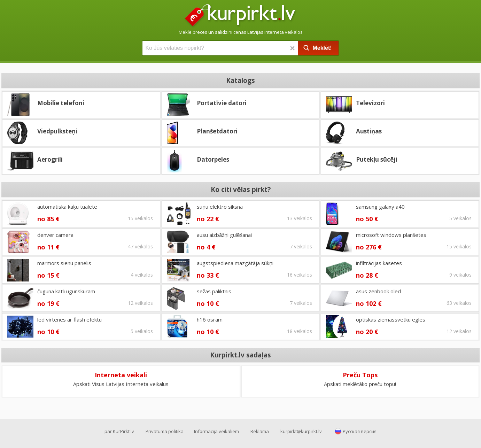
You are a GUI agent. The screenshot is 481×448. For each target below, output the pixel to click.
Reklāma (260, 431)
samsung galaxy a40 (380, 207)
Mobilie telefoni (61, 103)
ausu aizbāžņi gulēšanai (224, 235)
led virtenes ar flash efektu (69, 319)
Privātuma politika (165, 431)
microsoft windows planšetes (391, 235)
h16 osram (210, 319)
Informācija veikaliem (216, 431)
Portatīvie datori (222, 103)
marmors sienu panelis (64, 263)
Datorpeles (213, 159)
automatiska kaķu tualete (67, 207)
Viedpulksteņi (57, 131)
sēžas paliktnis (214, 291)
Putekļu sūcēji (377, 159)
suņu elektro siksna (220, 207)
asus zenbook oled (378, 291)
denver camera (55, 235)
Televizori (370, 103)
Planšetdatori (217, 131)
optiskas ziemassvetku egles (391, 319)
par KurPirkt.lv (119, 431)
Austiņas (369, 131)
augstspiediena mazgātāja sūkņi (235, 263)
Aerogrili (50, 159)
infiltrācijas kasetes (379, 263)
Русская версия (360, 431)
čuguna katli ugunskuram (66, 291)
